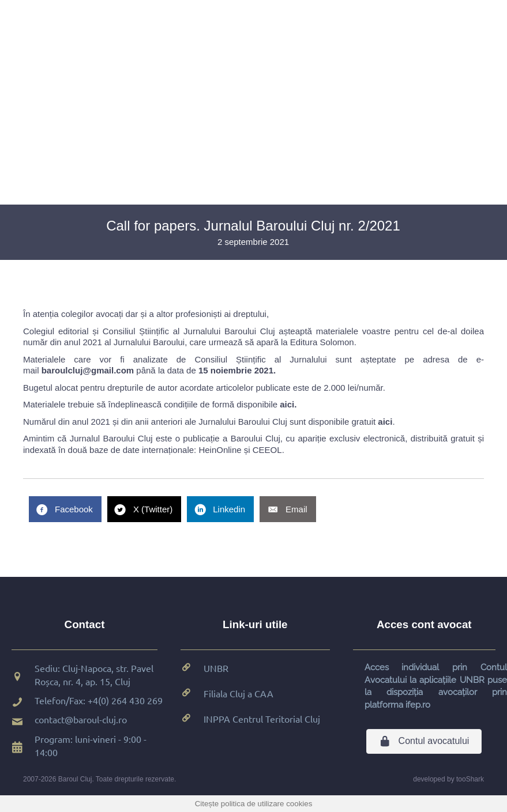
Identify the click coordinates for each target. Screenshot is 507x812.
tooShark (470, 779)
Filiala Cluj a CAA (239, 693)
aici (287, 404)
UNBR (216, 668)
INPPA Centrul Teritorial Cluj (262, 719)
